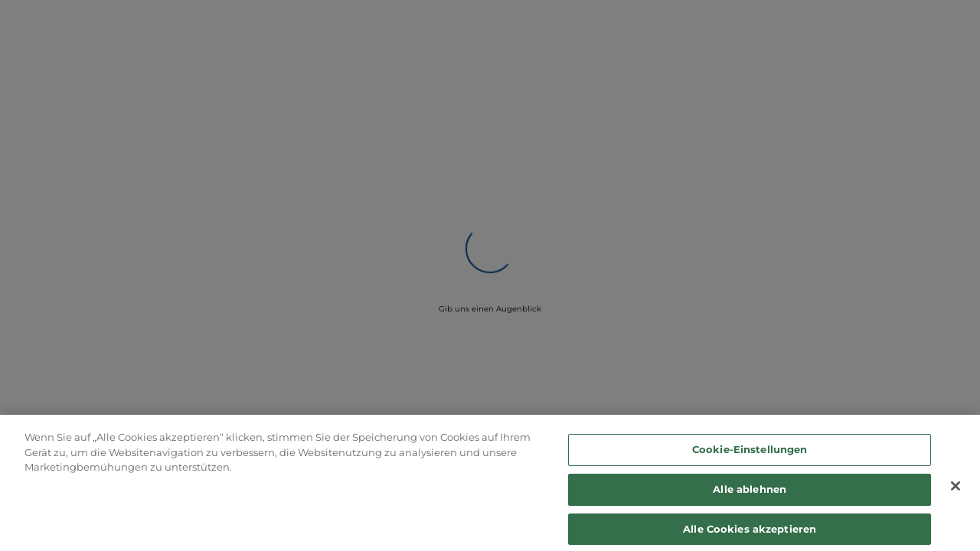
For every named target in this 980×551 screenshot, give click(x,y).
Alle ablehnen (750, 493)
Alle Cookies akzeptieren (750, 532)
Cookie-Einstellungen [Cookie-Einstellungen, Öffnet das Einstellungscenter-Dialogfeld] (750, 453)
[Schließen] (955, 490)
